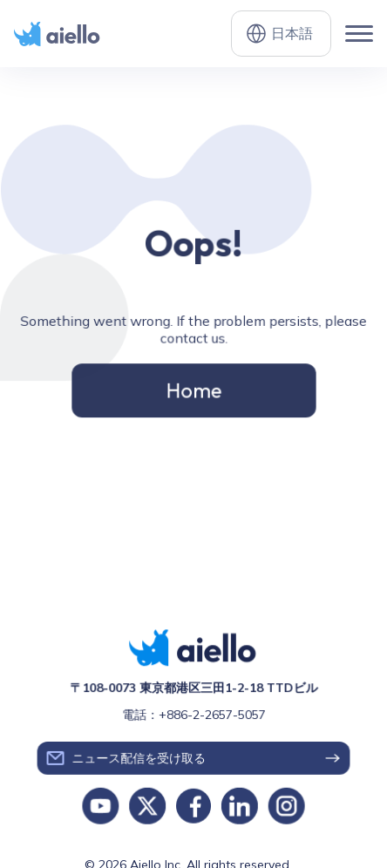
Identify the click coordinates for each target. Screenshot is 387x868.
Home (194, 389)
